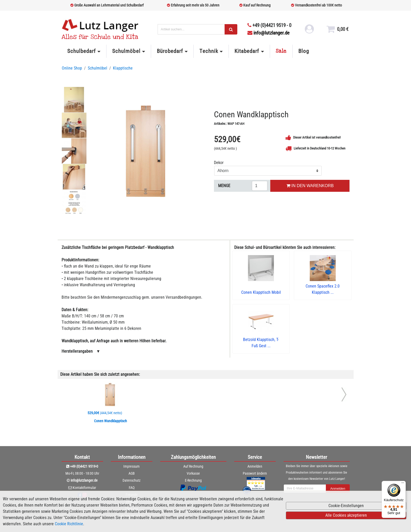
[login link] (309, 31)
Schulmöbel (126, 51)
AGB (132, 473)
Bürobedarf (170, 51)
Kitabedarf (247, 51)
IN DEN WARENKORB (310, 186)
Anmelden (255, 466)
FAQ (132, 488)
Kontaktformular (84, 488)
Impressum (132, 466)
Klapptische (123, 68)
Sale (281, 51)
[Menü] (403, 484)
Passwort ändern (255, 473)
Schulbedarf (82, 51)
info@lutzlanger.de (268, 33)
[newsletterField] (305, 489)
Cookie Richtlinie (69, 524)
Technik (209, 51)
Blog (304, 51)
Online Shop (72, 68)
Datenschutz (132, 480)
